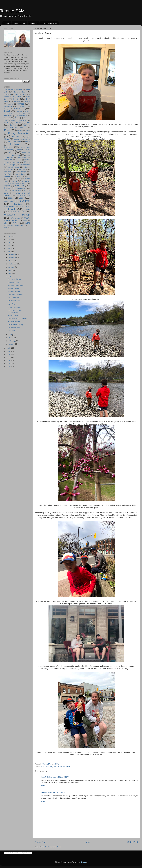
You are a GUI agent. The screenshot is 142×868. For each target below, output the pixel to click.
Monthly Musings (14, 282)
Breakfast (17, 102)
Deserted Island (22, 116)
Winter (15, 223)
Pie (19, 179)
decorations (8, 116)
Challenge (21, 106)
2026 (9, 236)
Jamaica (19, 150)
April (10, 335)
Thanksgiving (9, 206)
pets (14, 179)
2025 (9, 239)
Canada (21, 104)
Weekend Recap (66, 767)
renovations (21, 188)
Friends (15, 137)
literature (10, 157)
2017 (9, 357)
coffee (27, 111)
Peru (8, 179)
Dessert (7, 118)
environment (23, 120)
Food (7, 130)
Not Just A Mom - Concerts (18, 318)
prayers (14, 181)
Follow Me (33, 23)
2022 (9, 249)
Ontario (7, 176)
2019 (9, 351)
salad (6, 191)
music (11, 169)
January (12, 344)
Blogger (84, 862)
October (12, 261)
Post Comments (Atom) (53, 847)
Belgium (6, 97)
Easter (13, 120)
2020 (9, 348)
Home (7, 23)
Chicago (7, 109)
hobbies (15, 144)
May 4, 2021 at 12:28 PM (57, 793)
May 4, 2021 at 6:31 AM (61, 777)
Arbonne (19, 90)
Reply (43, 786)
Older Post (133, 842)
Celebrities (8, 106)
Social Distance (23, 195)
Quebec (25, 183)
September (13, 264)
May (10, 276)
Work (27, 223)
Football (20, 131)
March (11, 338)
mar (8, 162)
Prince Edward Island (14, 183)
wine (6, 223)
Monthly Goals (13, 167)
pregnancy (26, 181)
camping (10, 104)
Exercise (18, 123)
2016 (9, 360)
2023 (9, 246)
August (11, 267)
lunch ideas (8, 160)
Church (7, 111)
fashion (27, 125)
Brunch (27, 102)
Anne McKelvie (46, 777)
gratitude (16, 139)
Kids (11, 152)
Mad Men (19, 160)
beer (24, 94)
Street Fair (9, 201)
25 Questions (9, 90)
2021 (9, 252)
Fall (28, 122)
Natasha (44, 793)
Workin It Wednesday (16, 225)
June (10, 273)
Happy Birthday (14, 141)
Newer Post (41, 842)
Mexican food (25, 165)
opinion (19, 177)
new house (8, 172)
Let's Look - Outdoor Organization (15, 311)
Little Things (22, 157)
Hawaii (27, 142)
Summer (25, 201)
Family (13, 125)
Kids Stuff (12, 331)
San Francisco (17, 191)
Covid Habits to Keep (16, 325)
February (12, 341)
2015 (9, 364)
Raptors (7, 186)
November (12, 258)
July (10, 270)
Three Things (24, 206)
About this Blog (19, 23)
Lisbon (27, 155)
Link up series (14, 155)
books (16, 99)
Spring (51, 767)
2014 (9, 367)
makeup (27, 160)
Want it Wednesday (18, 212)
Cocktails (19, 111)
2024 (9, 243)
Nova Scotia (21, 174)
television (18, 204)
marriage (16, 162)
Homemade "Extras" (15, 295)
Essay (6, 123)
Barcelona (7, 94)
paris (28, 177)
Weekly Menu (16, 218)
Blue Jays (44, 767)
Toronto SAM (12, 11)
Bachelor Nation (20, 92)
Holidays (8, 147)
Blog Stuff (16, 96)
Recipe (7, 188)
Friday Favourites (19, 133)
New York (8, 174)
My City (22, 169)
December (12, 255)
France (27, 131)
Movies (27, 167)
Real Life (19, 186)
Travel (27, 209)
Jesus (27, 149)
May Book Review (15, 279)
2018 (9, 354)
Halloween (26, 139)
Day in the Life (17, 113)
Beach (16, 94)
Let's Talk (26, 153)
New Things (21, 172)
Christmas (19, 109)
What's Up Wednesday (16, 285)
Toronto (57, 767)
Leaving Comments (49, 23)
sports (11, 198)
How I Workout (13, 298)
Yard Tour (12, 304)
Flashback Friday (17, 128)
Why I (25, 221)
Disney (17, 118)
